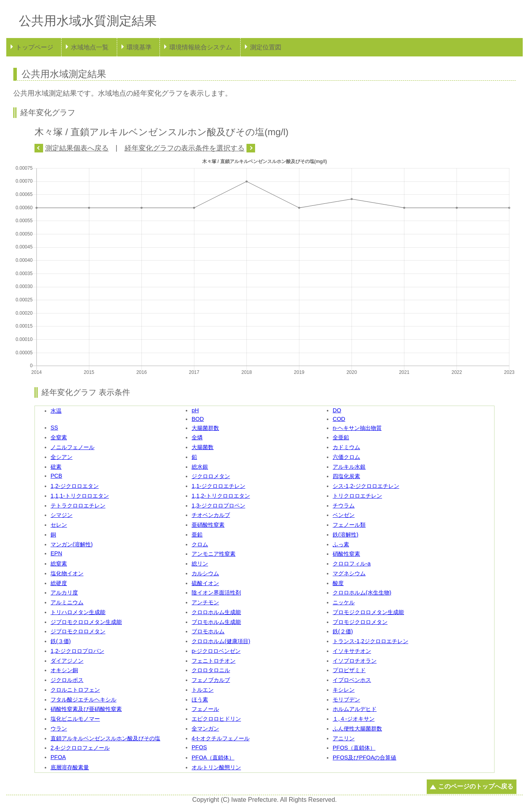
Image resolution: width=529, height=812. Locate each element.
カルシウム (205, 573)
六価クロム (346, 457)
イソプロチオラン (355, 661)
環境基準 (139, 47)
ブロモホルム (208, 631)
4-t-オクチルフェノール (221, 738)
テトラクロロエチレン (78, 506)
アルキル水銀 (349, 467)
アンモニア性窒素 (214, 554)
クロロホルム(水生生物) (362, 593)
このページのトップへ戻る (476, 786)
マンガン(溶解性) (72, 544)
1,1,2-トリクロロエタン (221, 496)
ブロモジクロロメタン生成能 (368, 612)
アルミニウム (67, 602)
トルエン (203, 690)
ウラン (59, 729)
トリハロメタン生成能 (78, 612)
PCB (56, 476)
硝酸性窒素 (346, 554)
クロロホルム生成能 (216, 612)
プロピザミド (349, 670)
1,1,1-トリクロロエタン (80, 496)
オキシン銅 (64, 670)
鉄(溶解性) (346, 535)
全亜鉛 (341, 437)
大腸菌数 (203, 447)
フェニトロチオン (214, 661)
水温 (56, 411)
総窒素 (59, 564)
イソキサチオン (352, 651)
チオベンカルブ (211, 515)
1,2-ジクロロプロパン (77, 651)
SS (54, 428)
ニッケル (344, 602)
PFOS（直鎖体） (354, 748)
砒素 (56, 467)
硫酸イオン (205, 583)
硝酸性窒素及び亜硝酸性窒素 (86, 709)
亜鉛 (197, 535)
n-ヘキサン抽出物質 (357, 428)
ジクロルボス (67, 680)
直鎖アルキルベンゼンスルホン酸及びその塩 (105, 738)
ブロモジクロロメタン (360, 622)
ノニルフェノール (72, 447)
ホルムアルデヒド (355, 709)
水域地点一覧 (90, 47)
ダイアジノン (67, 661)
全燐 (197, 437)
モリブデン (346, 700)
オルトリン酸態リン (216, 767)
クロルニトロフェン (75, 690)
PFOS (199, 747)
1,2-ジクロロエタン (75, 486)
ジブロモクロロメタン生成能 (86, 622)
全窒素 (59, 437)
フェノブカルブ (211, 680)
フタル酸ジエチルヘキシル (83, 700)
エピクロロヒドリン (216, 719)
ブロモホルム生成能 (216, 622)
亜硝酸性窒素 (208, 525)
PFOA (58, 757)
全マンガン (205, 729)
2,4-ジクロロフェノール (80, 748)
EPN (56, 553)
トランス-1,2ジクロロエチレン (370, 641)
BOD (198, 419)
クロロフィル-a (352, 564)
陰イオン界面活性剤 (216, 593)
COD (339, 419)
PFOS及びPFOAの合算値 (364, 758)
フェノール (205, 709)
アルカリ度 (64, 593)
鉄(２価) (343, 631)
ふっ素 (341, 544)
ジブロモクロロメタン (78, 631)
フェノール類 (349, 525)
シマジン (62, 515)
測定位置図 (266, 47)
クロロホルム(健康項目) (221, 641)
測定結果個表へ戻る (77, 148)
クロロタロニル (211, 670)
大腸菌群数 (205, 428)
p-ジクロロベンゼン (216, 651)
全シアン (62, 457)
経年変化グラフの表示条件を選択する (185, 148)
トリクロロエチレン (357, 496)
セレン (59, 525)
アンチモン (205, 602)
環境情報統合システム (201, 47)
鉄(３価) (61, 641)
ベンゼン (344, 515)
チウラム (344, 506)
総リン (200, 564)
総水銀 (200, 467)
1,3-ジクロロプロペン (218, 506)
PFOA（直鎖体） (213, 758)
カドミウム (346, 447)
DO (337, 410)
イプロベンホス (352, 680)
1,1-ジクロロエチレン (218, 486)
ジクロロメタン (211, 476)
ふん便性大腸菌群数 (357, 729)
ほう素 (200, 700)
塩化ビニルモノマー (75, 719)
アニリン (344, 738)
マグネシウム (349, 573)
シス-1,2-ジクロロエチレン (366, 486)
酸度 (338, 583)
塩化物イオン (67, 573)
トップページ (34, 47)
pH (195, 410)
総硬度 (59, 583)
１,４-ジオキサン (354, 719)
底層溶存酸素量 (70, 767)
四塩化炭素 (346, 476)
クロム (200, 544)
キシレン (344, 690)
